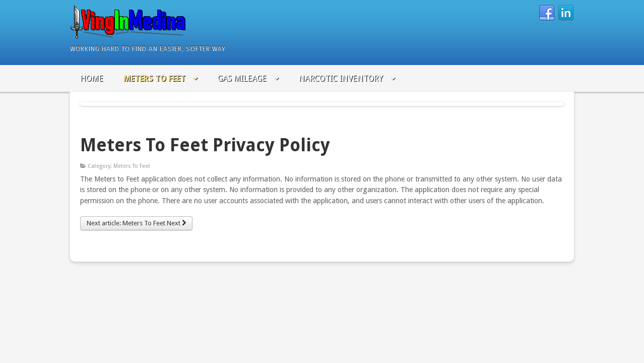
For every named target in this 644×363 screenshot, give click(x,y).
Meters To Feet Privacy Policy (205, 145)
